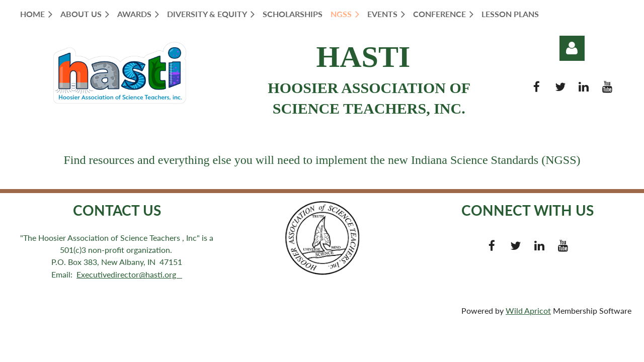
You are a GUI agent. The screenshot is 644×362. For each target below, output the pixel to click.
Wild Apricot (528, 310)
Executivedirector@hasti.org (129, 274)
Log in (572, 48)
